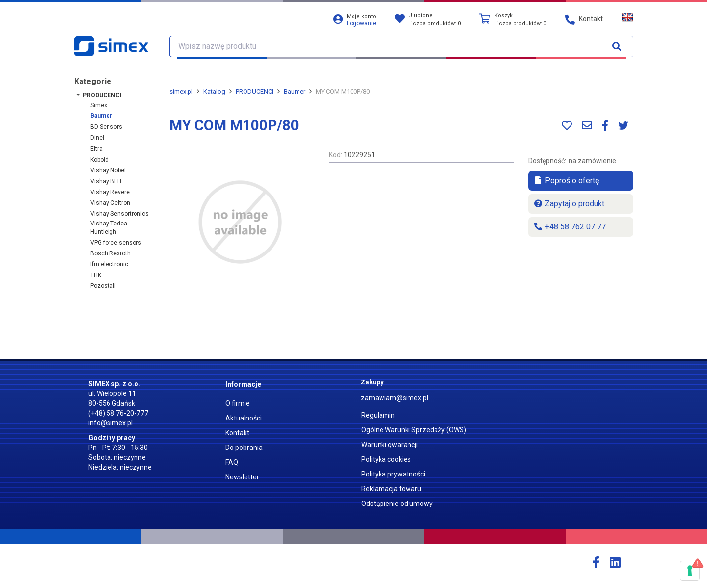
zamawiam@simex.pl (394, 398)
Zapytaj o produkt (569, 204)
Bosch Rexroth (110, 253)
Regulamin (378, 415)
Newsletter (242, 477)
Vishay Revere (110, 192)
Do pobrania (244, 448)
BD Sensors (106, 127)
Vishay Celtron (110, 203)
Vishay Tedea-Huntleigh (109, 228)
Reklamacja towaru (391, 489)
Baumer (101, 116)
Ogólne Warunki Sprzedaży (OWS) (414, 430)
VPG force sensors (116, 243)
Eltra (96, 149)
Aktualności (244, 418)
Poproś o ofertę (566, 181)
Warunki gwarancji (390, 445)
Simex (99, 105)
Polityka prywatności (393, 474)
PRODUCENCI (102, 95)
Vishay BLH (106, 181)
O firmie (238, 403)
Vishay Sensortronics (120, 214)
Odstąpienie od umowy (397, 504)
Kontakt (237, 433)
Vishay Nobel (108, 170)
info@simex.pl (110, 423)
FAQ (232, 462)
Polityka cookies (386, 459)
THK (96, 275)
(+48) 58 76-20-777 (118, 413)
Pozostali (103, 286)
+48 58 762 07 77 (570, 227)
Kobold (99, 160)
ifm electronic (109, 264)
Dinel (97, 138)
